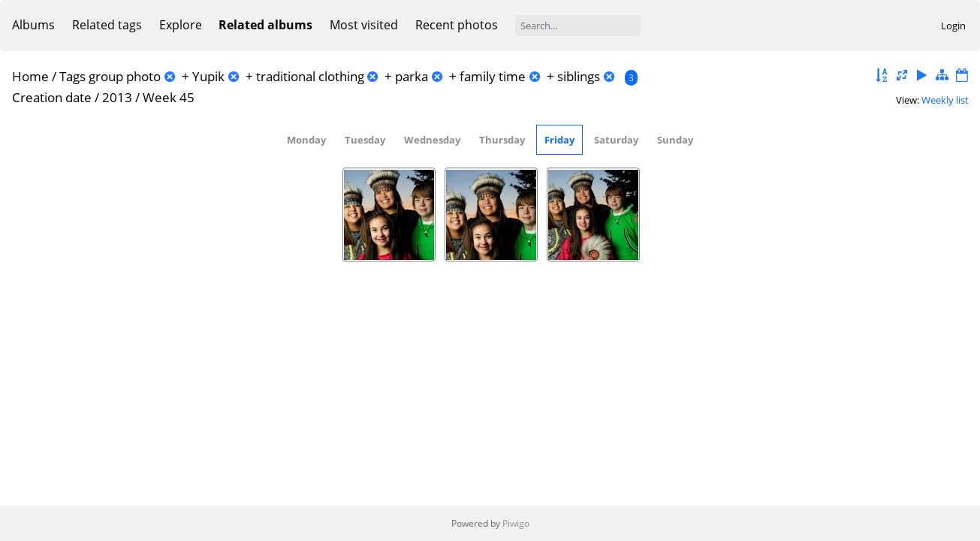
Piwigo (516, 523)
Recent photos (457, 25)
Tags (72, 76)
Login (953, 26)
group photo (125, 76)
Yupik (208, 76)
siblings (579, 76)
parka (412, 76)
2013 (117, 97)
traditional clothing (310, 76)
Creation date (52, 97)
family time (493, 76)
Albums (33, 25)
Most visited (364, 25)
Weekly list (945, 100)
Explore (181, 25)
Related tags (107, 25)
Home (30, 76)
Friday (559, 140)
